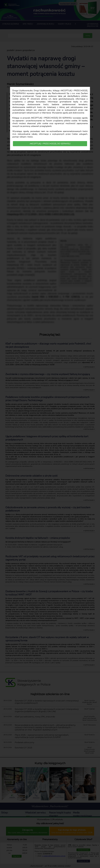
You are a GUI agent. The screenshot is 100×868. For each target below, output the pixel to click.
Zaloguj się (93, 26)
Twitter (82, 834)
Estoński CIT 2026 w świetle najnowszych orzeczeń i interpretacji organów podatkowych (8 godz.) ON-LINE (47, 710)
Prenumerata (7, 819)
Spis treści (28, 24)
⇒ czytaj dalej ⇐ (89, 367)
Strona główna (11, 24)
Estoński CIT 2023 (23, 748)
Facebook (82, 820)
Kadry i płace (65, 24)
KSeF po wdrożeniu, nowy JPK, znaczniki (35, 717)
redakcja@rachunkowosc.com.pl (85, 850)
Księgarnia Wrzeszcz (57, 820)
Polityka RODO (7, 828)
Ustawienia (93, 24)
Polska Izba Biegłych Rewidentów (40, 833)
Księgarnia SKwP (56, 823)
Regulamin (6, 825)
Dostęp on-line (7, 817)
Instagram (82, 825)
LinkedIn (81, 829)
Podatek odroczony (25, 742)
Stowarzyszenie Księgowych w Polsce (38, 818)
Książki (4, 822)
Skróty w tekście (84, 865)
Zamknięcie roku (45, 24)
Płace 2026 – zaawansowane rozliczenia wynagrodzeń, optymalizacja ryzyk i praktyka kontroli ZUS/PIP (42, 736)
